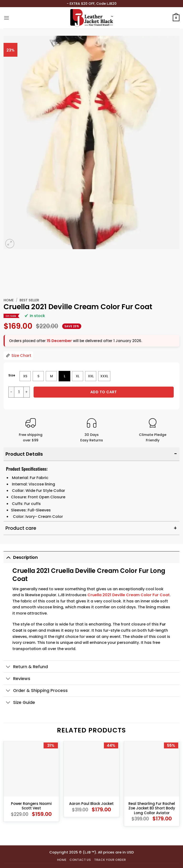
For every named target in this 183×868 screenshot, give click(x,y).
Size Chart (18, 356)
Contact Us (80, 860)
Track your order (110, 860)
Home (9, 300)
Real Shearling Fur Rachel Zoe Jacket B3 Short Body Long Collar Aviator (152, 808)
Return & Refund (26, 667)
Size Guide (19, 703)
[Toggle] (8, 557)
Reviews (17, 679)
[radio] (25, 376)
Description (21, 557)
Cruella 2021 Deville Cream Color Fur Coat (129, 595)
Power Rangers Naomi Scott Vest (31, 806)
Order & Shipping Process (36, 691)
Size (12, 375)
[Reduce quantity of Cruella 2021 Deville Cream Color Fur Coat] (11, 392)
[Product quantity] (19, 392)
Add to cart (104, 392)
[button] (6, 18)
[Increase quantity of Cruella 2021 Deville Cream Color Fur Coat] (27, 392)
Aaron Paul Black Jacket (91, 804)
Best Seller (29, 300)
